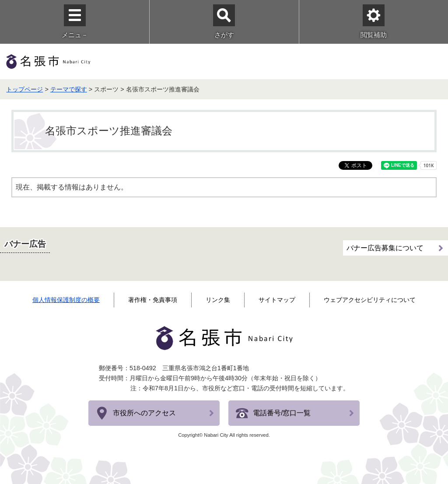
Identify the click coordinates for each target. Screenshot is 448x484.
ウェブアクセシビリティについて (370, 300)
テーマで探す (69, 89)
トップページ (24, 89)
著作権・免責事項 (153, 300)
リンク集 (218, 300)
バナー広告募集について (385, 248)
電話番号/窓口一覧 (282, 413)
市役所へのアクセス (144, 413)
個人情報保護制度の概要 (66, 300)
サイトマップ (277, 300)
